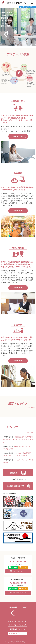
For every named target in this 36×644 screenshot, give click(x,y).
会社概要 (10, 621)
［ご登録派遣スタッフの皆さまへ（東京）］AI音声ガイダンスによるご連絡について (18, 439)
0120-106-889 (20, 583)
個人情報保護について (22, 621)
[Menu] (32, 3)
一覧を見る (31, 407)
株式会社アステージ (16, 642)
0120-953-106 (20, 561)
